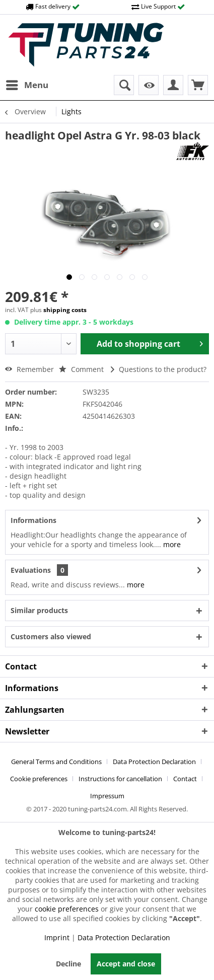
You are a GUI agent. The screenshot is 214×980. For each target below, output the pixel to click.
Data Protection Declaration (154, 762)
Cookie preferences (39, 779)
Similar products (39, 610)
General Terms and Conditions (56, 762)
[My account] (173, 85)
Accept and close (126, 964)
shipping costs (65, 310)
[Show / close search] (124, 85)
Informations (33, 520)
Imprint (57, 937)
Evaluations (31, 570)
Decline (68, 964)
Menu (27, 84)
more (171, 544)
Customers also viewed (51, 636)
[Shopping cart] (198, 85)
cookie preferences (67, 909)
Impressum (107, 796)
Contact (185, 779)
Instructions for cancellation (120, 779)
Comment (81, 369)
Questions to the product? (159, 369)
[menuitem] (27, 85)
